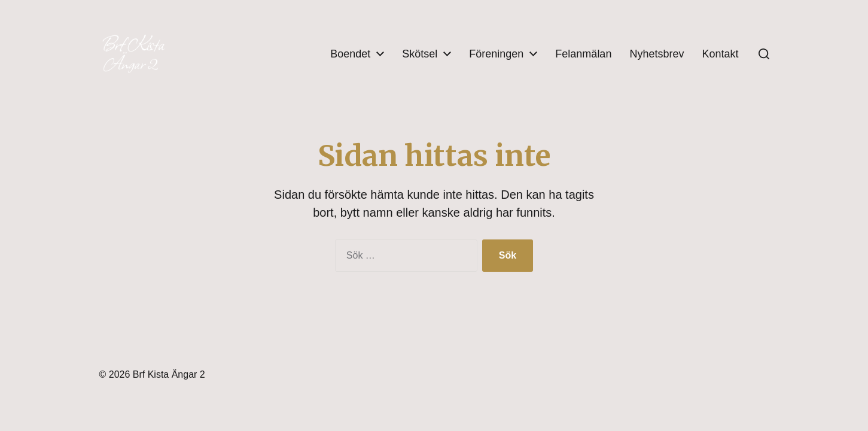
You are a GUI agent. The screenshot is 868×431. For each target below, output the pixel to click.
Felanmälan (583, 54)
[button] (764, 54)
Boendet (350, 54)
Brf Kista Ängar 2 (169, 374)
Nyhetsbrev (657, 54)
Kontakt (720, 54)
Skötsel (420, 54)
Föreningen (496, 54)
